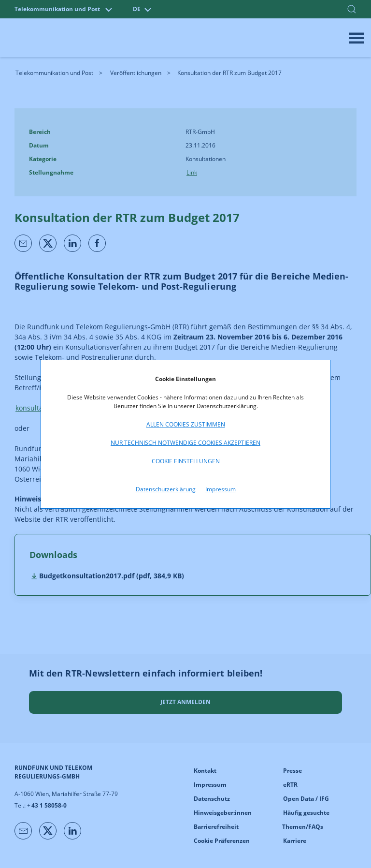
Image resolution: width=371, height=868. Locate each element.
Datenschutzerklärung (166, 489)
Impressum (221, 489)
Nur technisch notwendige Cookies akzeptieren (185, 443)
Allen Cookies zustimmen (186, 424)
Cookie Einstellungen (186, 461)
